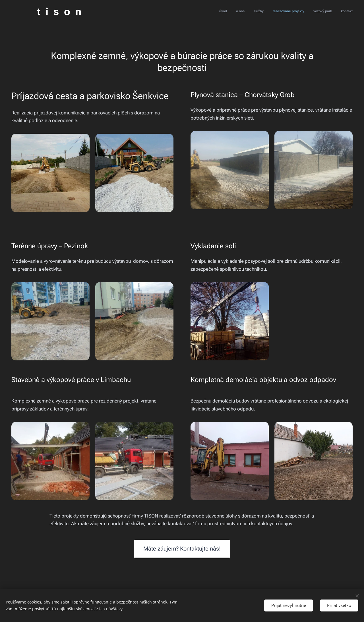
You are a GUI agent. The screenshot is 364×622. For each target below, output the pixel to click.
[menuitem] (309, 12)
